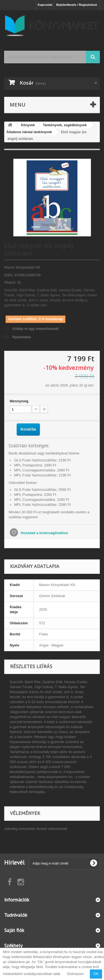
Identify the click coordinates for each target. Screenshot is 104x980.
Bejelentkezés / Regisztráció (77, 5)
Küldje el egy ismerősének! (36, 329)
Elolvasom (75, 974)
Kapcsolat (45, 5)
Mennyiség (19, 401)
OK (96, 974)
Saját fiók (14, 930)
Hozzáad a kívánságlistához (44, 533)
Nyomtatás (22, 337)
